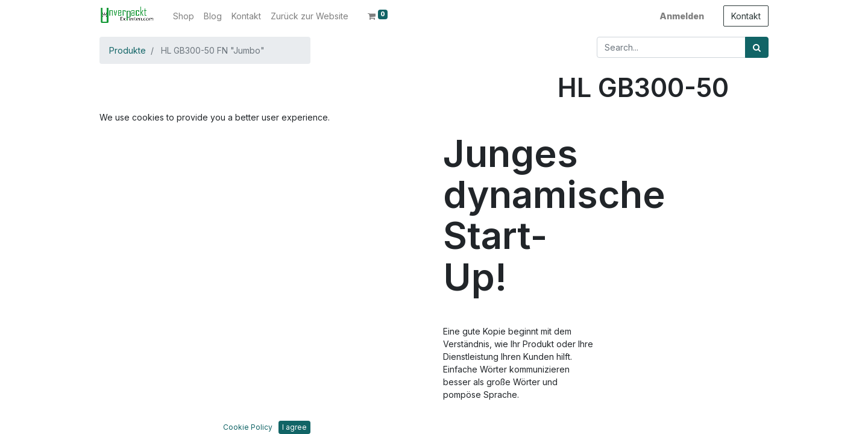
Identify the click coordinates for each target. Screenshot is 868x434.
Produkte (127, 50)
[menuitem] (184, 16)
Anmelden (682, 16)
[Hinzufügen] (620, 170)
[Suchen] (757, 47)
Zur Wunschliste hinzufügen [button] (626, 241)
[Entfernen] (569, 170)
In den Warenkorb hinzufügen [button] (646, 205)
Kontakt (746, 16)
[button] (133, 194)
